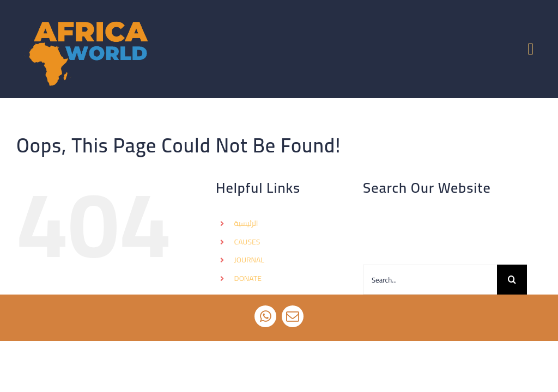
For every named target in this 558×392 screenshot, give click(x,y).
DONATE (248, 278)
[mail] (293, 316)
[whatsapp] (265, 316)
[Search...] (430, 280)
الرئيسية (246, 223)
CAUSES (247, 242)
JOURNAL (249, 260)
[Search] (512, 280)
